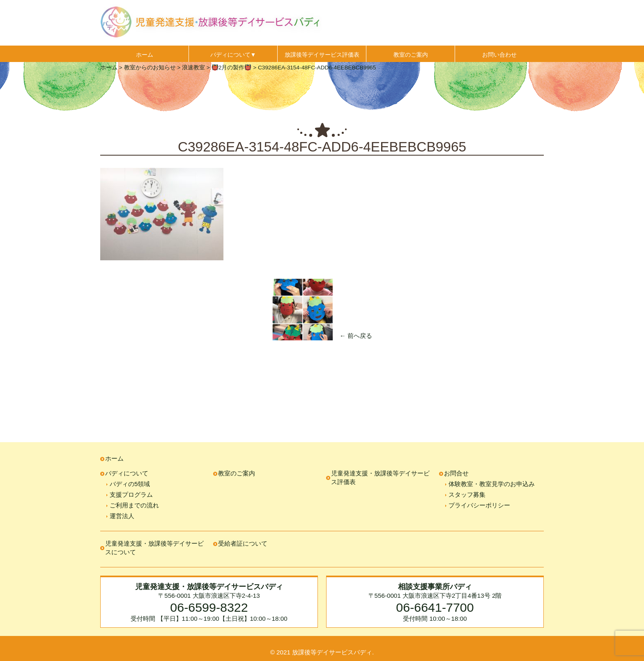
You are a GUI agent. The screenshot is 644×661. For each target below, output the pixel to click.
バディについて (127, 473)
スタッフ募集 (467, 495)
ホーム (145, 55)
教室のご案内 (411, 55)
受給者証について (243, 543)
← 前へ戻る (356, 336)
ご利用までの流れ (134, 505)
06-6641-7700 (435, 607)
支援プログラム (131, 495)
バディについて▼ (233, 55)
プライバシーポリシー (479, 505)
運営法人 (122, 516)
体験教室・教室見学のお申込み (492, 484)
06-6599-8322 (209, 607)
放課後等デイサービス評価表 (322, 55)
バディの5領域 (130, 484)
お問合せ (456, 473)
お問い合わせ (499, 55)
